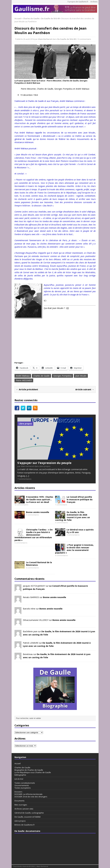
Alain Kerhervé (45, 39)
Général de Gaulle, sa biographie (29, 813)
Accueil (18, 763)
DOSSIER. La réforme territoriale (28, 794)
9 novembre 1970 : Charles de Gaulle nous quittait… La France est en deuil (40, 499)
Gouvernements (22, 785)
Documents (19, 801)
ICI (68, 308)
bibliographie (20, 775)
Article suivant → (85, 389)
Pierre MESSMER (24, 380)
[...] (28, 476)
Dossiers (18, 792)
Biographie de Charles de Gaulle (29, 770)
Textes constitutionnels (25, 783)
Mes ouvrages (21, 805)
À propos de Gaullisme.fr (78, 2)
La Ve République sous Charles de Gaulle (33, 772)
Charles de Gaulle (31, 18)
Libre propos (20, 821)
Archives (94, 2)
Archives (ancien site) (24, 809)
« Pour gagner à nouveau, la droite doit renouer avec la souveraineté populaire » (74, 549)
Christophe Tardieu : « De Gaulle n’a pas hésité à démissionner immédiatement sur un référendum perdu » (34, 535)
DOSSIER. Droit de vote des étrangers (31, 797)
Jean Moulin (81, 376)
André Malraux (23, 376)
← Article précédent (27, 389)
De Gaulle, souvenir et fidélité (28, 817)
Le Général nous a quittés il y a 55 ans (80, 531)
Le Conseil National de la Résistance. (39, 564)
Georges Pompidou (62, 376)
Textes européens (23, 788)
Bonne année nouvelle (38, 512)
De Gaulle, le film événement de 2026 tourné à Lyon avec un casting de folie (72, 516)
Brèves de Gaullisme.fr (25, 825)
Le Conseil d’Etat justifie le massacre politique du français (80, 499)
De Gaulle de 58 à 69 (66, 39)
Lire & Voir (19, 779)
